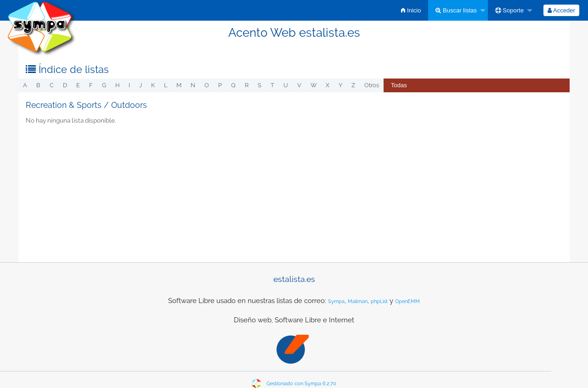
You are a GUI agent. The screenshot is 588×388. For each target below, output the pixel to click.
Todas (399, 85)
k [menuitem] (153, 85)
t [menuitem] (272, 85)
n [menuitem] (193, 85)
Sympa (336, 301)
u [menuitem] (286, 85)
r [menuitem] (247, 85)
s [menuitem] (260, 85)
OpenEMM (407, 301)
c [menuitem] (52, 85)
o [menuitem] (207, 85)
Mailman (358, 301)
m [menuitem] (179, 85)
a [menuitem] (25, 85)
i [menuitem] (129, 85)
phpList (379, 301)
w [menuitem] (314, 85)
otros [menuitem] (372, 85)
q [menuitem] (233, 85)
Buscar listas (456, 10)
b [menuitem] (38, 85)
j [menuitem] (141, 85)
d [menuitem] (65, 85)
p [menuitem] (220, 85)
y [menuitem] (340, 85)
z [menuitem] (353, 85)
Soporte (509, 10)
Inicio (411, 10)
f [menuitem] (91, 85)
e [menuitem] (78, 85)
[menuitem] (411, 10)
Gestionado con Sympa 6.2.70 (301, 384)
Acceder (561, 10)
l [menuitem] (166, 85)
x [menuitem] (328, 85)
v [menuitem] (299, 85)
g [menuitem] (104, 85)
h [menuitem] (117, 85)
